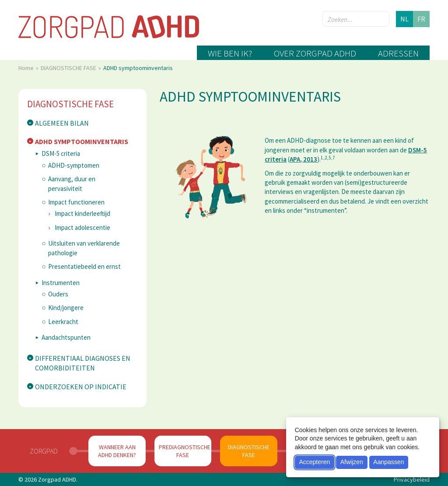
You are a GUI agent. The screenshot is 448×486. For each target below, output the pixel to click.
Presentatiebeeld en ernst (84, 266)
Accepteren (314, 462)
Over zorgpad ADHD (315, 53)
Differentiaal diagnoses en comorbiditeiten (83, 363)
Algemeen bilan (62, 123)
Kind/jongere (66, 308)
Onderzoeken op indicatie (81, 387)
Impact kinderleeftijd (82, 213)
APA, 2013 (303, 159)
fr (421, 19)
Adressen (398, 53)
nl (404, 19)
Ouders (58, 294)
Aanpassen (388, 462)
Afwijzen (352, 462)
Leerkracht (63, 322)
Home (27, 68)
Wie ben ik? (230, 53)
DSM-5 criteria (61, 153)
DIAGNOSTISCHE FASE (69, 68)
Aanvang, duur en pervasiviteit (72, 183)
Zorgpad (44, 451)
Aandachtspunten (66, 337)
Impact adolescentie (82, 227)
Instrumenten (61, 283)
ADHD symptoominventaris (82, 141)
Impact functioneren (76, 202)
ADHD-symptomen (74, 165)
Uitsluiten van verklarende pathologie (84, 248)
